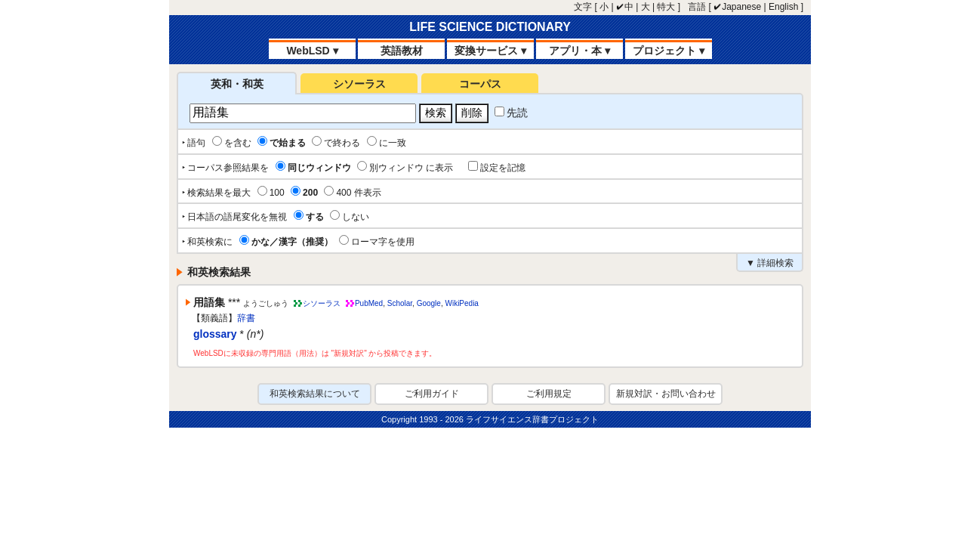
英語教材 (402, 51)
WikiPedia (461, 303)
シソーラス (359, 84)
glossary (215, 334)
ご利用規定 (549, 394)
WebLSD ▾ (312, 51)
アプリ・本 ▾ (579, 51)
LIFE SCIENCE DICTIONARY (490, 27)
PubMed (369, 303)
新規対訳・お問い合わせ (666, 394)
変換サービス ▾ (490, 51)
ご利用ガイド (432, 394)
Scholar (400, 303)
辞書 (246, 318)
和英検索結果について (315, 394)
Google (429, 303)
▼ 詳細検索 (770, 263)
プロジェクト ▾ (669, 51)
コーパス (480, 84)
